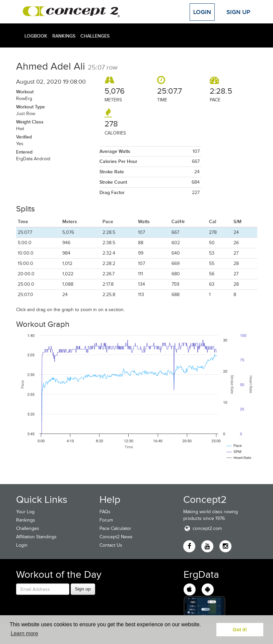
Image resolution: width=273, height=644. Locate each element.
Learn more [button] (24, 633)
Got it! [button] (240, 630)
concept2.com (202, 528)
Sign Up (238, 12)
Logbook (36, 36)
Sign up (83, 589)
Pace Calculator (115, 528)
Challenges (95, 36)
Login (202, 12)
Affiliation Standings (36, 537)
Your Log (25, 512)
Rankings (64, 36)
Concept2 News (116, 537)
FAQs (105, 512)
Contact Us (111, 545)
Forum (106, 520)
